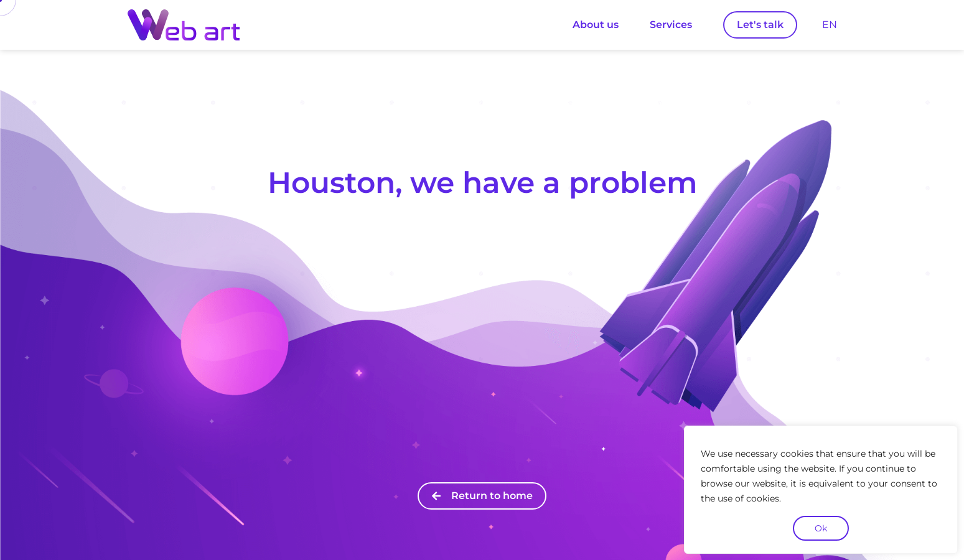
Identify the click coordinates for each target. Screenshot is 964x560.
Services (671, 25)
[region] (821, 490)
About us (596, 25)
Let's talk (760, 25)
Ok (821, 528)
